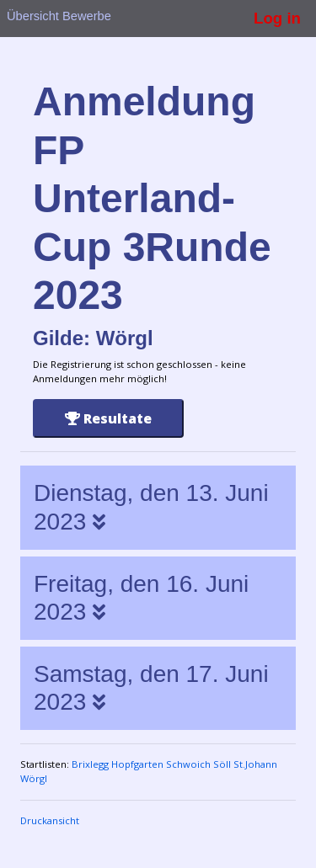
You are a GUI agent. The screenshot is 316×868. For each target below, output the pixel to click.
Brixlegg (90, 764)
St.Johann (255, 764)
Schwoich (188, 764)
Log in (277, 18)
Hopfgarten (137, 764)
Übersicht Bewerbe (59, 16)
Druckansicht (50, 820)
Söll (222, 764)
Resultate (108, 418)
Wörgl (34, 778)
